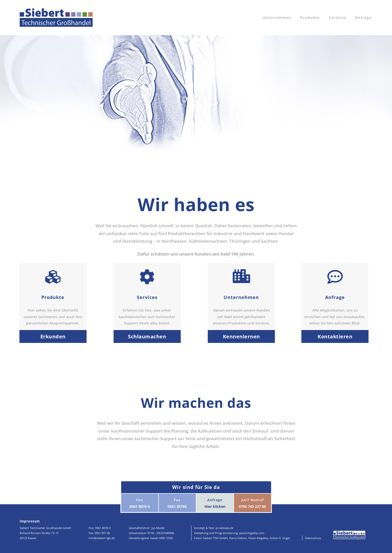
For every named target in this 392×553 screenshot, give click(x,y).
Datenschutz (313, 538)
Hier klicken (215, 506)
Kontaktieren (335, 336)
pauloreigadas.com (252, 533)
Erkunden (53, 336)
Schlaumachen (147, 336)
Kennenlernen (241, 336)
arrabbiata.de (225, 528)
